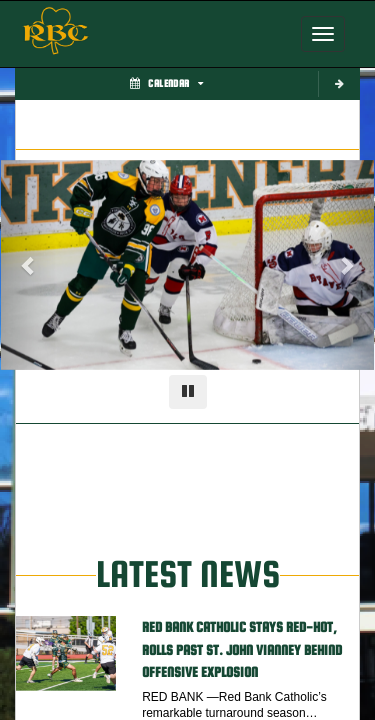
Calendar (166, 83)
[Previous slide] (29, 265)
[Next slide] (346, 265)
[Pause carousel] (188, 392)
